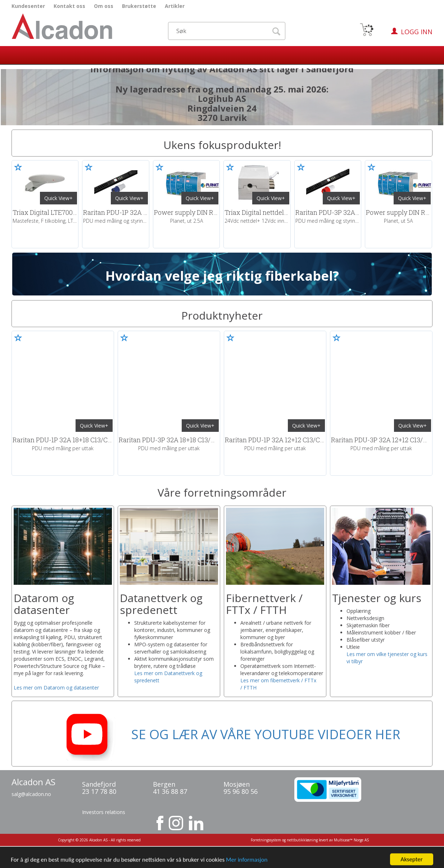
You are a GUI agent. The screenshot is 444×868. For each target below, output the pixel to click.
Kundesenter (28, 6)
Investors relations (104, 812)
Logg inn (417, 32)
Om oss (104, 6)
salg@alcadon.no (31, 794)
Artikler (175, 6)
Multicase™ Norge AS (351, 840)
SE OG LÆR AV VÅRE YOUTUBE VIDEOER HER (222, 734)
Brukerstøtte (139, 6)
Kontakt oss (69, 6)
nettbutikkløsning (302, 840)
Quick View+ (58, 198)
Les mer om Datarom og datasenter (56, 688)
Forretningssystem (266, 840)
